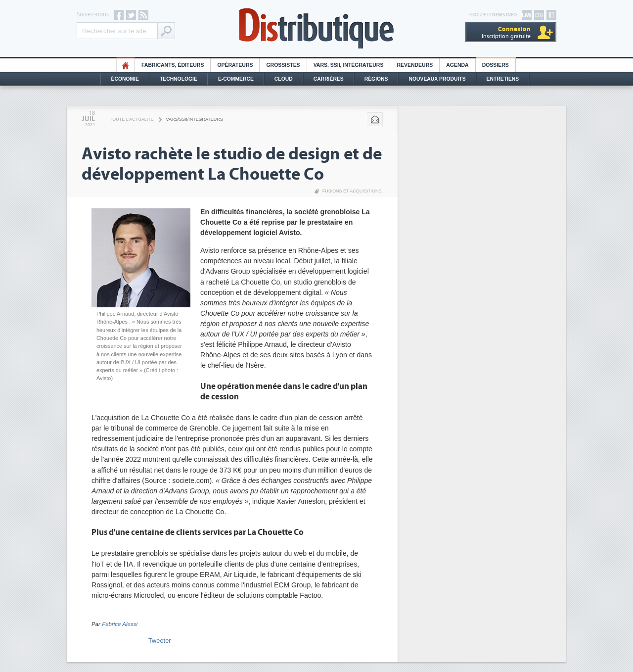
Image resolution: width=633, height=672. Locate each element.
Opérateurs (235, 65)
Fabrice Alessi (120, 624)
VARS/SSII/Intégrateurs (195, 119)
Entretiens (503, 79)
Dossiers (496, 65)
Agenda (457, 65)
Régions (376, 79)
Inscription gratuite (506, 32)
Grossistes (283, 65)
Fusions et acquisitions (352, 191)
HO (126, 65)
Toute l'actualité (132, 119)
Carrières (329, 79)
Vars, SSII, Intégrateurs (349, 65)
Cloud (284, 79)
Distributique (316, 28)
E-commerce (236, 79)
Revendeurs (415, 65)
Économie (125, 79)
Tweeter (160, 641)
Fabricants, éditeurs (173, 65)
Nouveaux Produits (437, 79)
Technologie (179, 79)
